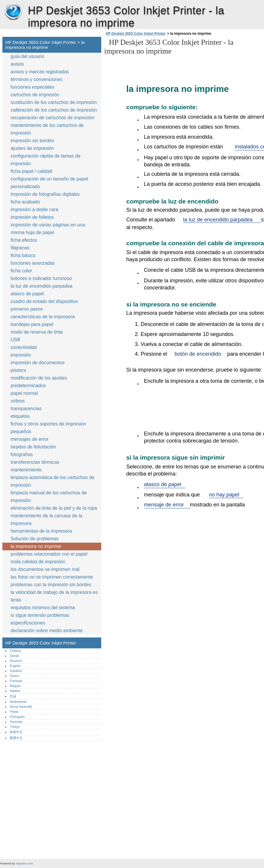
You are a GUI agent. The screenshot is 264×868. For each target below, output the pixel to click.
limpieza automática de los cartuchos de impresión (53, 481)
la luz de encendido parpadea (41, 286)
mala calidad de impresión (38, 562)
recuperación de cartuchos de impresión (53, 118)
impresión (21, 355)
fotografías (22, 454)
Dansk (14, 656)
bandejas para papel (32, 324)
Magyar (15, 686)
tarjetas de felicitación (33, 447)
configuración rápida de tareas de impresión (46, 160)
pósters (18, 370)
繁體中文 (16, 738)
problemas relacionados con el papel (49, 554)
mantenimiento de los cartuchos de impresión (47, 129)
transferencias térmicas (35, 462)
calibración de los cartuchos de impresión (54, 110)
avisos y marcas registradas (40, 72)
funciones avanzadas (33, 263)
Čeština (15, 651)
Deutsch (16, 661)
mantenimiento (26, 470)
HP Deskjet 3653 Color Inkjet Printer (13, 12)
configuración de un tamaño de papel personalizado (49, 183)
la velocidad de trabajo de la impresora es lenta (54, 596)
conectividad (24, 347)
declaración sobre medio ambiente (47, 631)
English (15, 666)
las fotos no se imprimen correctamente (52, 577)
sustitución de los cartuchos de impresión (54, 102)
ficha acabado (25, 202)
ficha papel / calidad (31, 171)
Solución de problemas (35, 539)
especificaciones (28, 623)
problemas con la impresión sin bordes (51, 585)
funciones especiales (33, 87)
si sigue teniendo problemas (40, 615)
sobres (18, 401)
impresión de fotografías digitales (45, 194)
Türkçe (15, 727)
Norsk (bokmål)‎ (21, 707)
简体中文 (16, 732)
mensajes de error (30, 439)
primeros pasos (27, 309)
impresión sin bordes (32, 141)
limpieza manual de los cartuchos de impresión (49, 497)
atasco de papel (27, 294)
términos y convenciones (36, 79)
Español (16, 671)
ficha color (21, 271)
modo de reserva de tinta (37, 332)
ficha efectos (24, 240)
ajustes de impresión (32, 148)
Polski (14, 712)
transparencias (26, 409)
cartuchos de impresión (35, 95)
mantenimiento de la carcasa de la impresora (47, 520)
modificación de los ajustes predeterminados (39, 382)
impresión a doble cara (34, 209)
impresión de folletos (32, 217)
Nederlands (18, 702)
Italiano (15, 691)
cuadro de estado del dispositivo (44, 301)
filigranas (20, 248)
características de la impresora (43, 317)
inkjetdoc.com (24, 863)
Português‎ (17, 717)
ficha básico (23, 255)
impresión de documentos (38, 363)
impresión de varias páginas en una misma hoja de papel (48, 229)
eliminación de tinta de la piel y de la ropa (54, 508)
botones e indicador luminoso (41, 278)
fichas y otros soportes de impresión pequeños (48, 428)
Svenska (16, 722)
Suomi (14, 676)
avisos (17, 64)
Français (16, 681)
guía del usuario (27, 56)
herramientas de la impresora (41, 531)
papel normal (24, 393)
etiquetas (20, 416)
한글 (13, 696)
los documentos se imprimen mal (45, 569)
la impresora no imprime (36, 546)
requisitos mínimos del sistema (43, 608)
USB (15, 340)
